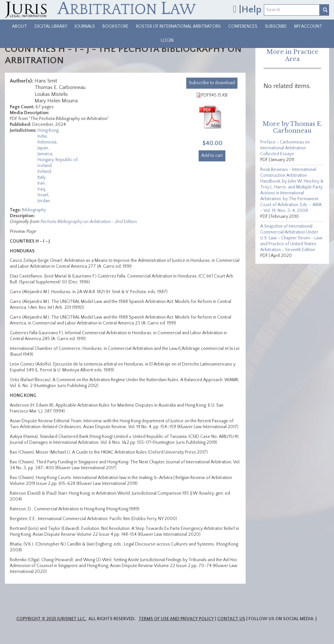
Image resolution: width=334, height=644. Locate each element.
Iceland (45, 166)
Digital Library (51, 26)
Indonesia (47, 142)
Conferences (243, 26)
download (212, 83)
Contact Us (231, 619)
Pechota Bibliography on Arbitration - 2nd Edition (89, 222)
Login (167, 40)
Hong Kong (48, 130)
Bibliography (34, 210)
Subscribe (276, 26)
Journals (85, 26)
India (42, 136)
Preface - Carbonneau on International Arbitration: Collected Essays (285, 148)
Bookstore (115, 26)
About (20, 26)
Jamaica (45, 154)
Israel (43, 195)
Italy (41, 177)
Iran (41, 183)
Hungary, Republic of (58, 160)
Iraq (41, 189)
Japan (43, 148)
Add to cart (212, 156)
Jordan (44, 201)
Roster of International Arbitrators (178, 26)
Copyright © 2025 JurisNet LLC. (51, 619)
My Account (308, 26)
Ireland (44, 172)
